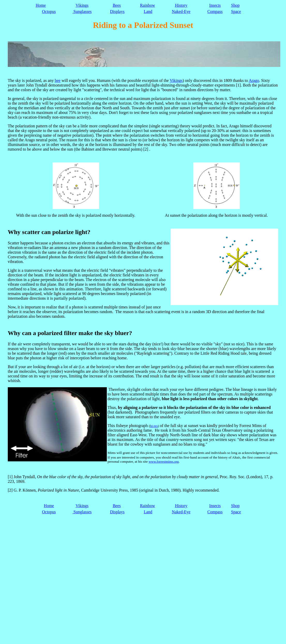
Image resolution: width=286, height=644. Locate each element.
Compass (215, 11)
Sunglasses (82, 11)
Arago (254, 80)
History (181, 5)
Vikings (82, 5)
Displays (117, 11)
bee (58, 80)
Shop (235, 5)
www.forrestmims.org (164, 461)
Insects (215, 5)
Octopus (49, 11)
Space (236, 11)
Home (41, 5)
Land (148, 11)
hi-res (154, 426)
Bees (117, 5)
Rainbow (147, 5)
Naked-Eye (181, 11)
